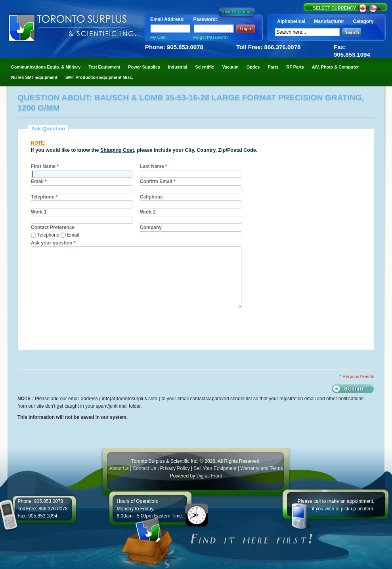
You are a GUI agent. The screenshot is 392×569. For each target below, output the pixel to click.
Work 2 (148, 212)
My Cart (158, 37)
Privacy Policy (175, 468)
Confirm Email (158, 181)
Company (151, 227)
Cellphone (151, 197)
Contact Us (144, 468)
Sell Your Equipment (215, 468)
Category (363, 21)
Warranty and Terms (261, 468)
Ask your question (53, 243)
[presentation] (91, 328)
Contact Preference (53, 227)
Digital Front (209, 476)
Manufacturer (329, 21)
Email (39, 181)
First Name (45, 166)
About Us (119, 468)
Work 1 (39, 212)
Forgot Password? (211, 37)
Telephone (44, 197)
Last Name (154, 166)
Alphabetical (291, 21)
